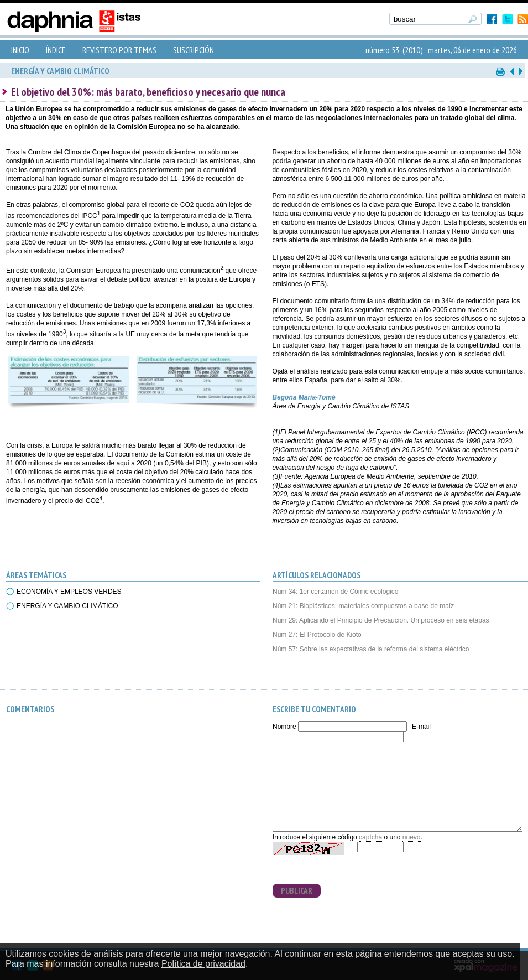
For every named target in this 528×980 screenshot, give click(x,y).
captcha (370, 837)
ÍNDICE (56, 50)
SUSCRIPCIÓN (194, 50)
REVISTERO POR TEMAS (119, 50)
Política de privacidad (203, 964)
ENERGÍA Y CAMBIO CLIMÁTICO (67, 606)
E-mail (421, 727)
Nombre (284, 727)
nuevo (412, 837)
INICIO (20, 50)
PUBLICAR (297, 891)
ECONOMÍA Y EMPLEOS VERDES (69, 592)
